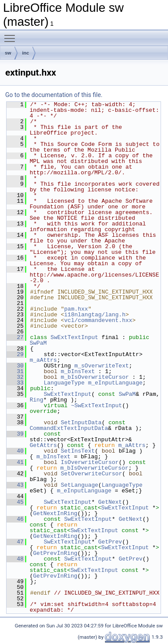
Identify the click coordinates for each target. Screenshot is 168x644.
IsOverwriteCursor (90, 462)
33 (15, 383)
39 (15, 434)
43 (15, 485)
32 (15, 377)
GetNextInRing (55, 513)
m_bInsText (78, 371)
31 (15, 371)
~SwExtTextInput (97, 405)
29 (15, 354)
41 (15, 462)
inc (26, 53)
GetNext (110, 502)
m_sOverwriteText (101, 366)
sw (8, 53)
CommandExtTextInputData (69, 428)
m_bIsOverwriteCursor (95, 377)
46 (15, 519)
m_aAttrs (43, 360)
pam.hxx (76, 309)
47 (15, 542)
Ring (36, 400)
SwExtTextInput (74, 337)
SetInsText (78, 451)
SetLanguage (79, 485)
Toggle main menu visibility (12, 35)
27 (15, 337)
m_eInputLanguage (115, 383)
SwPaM (38, 343)
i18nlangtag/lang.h (95, 315)
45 (15, 502)
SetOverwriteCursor (91, 474)
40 (15, 451)
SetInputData (81, 422)
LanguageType (64, 383)
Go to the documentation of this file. (54, 95)
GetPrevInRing (55, 553)
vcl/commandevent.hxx (98, 320)
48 (15, 559)
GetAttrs (43, 445)
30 (15, 366)
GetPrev (110, 542)
